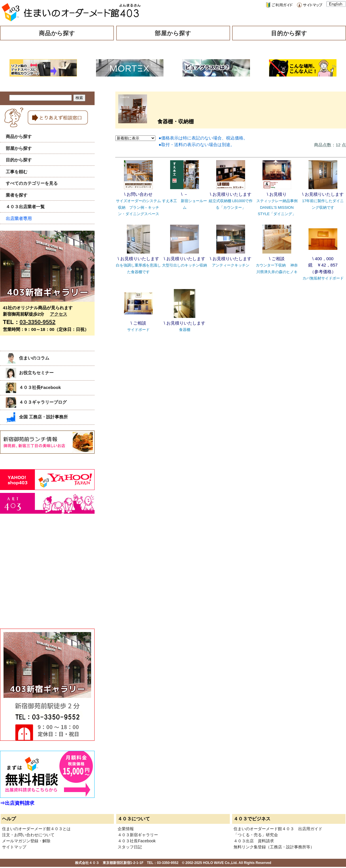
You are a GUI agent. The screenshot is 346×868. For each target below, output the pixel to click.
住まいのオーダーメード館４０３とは (36, 829)
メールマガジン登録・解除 (26, 841)
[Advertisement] (43, 578)
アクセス (59, 314)
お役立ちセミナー (30, 373)
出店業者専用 (19, 218)
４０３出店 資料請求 (254, 841)
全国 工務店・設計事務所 (37, 417)
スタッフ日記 (130, 847)
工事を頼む (17, 172)
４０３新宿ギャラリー (138, 835)
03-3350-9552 (38, 322)
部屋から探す (173, 33)
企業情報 (126, 829)
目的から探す (289, 33)
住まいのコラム (28, 358)
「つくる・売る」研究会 (256, 835)
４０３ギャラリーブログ (36, 402)
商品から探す (57, 33)
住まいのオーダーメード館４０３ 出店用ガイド (278, 829)
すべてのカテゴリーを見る (32, 183)
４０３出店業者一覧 (25, 207)
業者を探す (17, 195)
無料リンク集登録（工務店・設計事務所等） (274, 847)
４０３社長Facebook (33, 387)
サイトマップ (14, 847)
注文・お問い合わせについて (28, 835)
